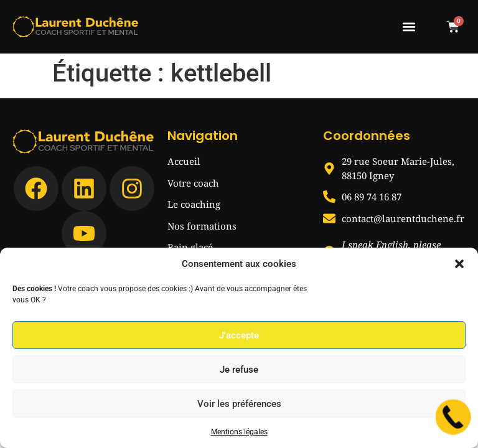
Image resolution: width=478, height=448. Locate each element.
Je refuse (239, 370)
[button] (459, 264)
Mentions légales (239, 432)
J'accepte (239, 335)
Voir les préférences (239, 404)
